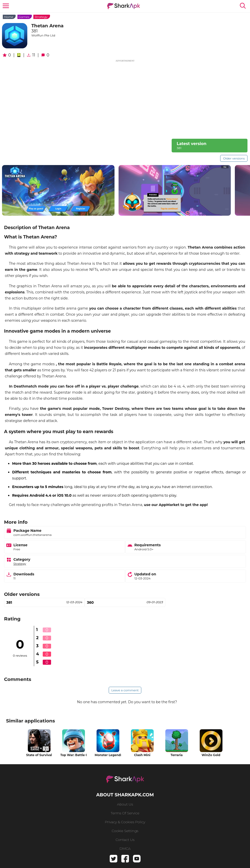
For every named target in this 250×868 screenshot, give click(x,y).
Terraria (177, 755)
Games (24, 17)
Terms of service (125, 813)
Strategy (41, 17)
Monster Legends (108, 755)
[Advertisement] (125, 98)
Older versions (234, 158)
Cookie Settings (125, 831)
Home (8, 17)
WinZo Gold (211, 755)
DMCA (125, 849)
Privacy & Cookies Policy (125, 822)
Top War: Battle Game (74, 755)
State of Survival (39, 755)
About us (125, 804)
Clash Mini (142, 755)
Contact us (125, 840)
